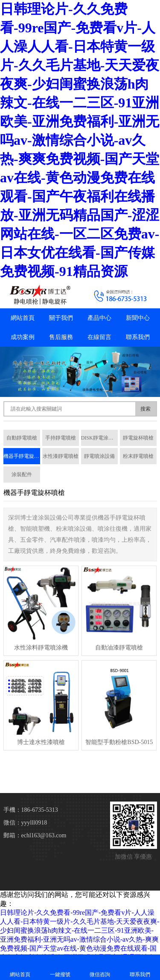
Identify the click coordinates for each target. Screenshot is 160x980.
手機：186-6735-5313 (31, 810)
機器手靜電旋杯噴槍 (22, 456)
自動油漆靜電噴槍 (119, 648)
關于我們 (61, 318)
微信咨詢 (100, 967)
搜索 (145, 409)
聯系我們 (138, 337)
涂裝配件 (22, 474)
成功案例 (23, 337)
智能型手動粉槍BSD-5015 (119, 742)
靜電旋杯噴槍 (138, 438)
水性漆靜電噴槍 (61, 456)
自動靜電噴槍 (22, 438)
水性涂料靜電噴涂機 (41, 648)
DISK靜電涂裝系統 (99, 438)
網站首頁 (23, 318)
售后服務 (61, 337)
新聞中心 (138, 318)
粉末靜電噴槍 (138, 456)
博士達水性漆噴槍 (41, 742)
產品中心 (99, 318)
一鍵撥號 (60, 967)
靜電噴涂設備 (99, 456)
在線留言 (99, 337)
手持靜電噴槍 (61, 438)
